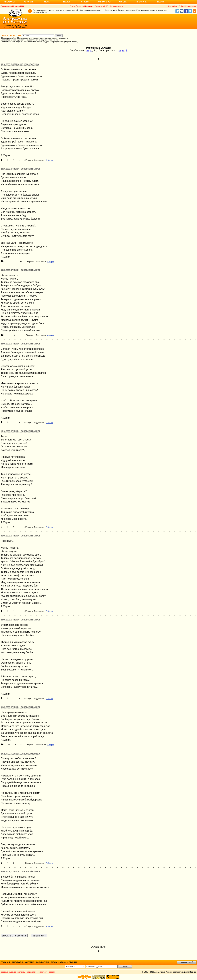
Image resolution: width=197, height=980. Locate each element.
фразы (63, 962)
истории (29, 962)
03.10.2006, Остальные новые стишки (20, 64)
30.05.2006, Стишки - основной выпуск (21, 270)
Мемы (47, 2)
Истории (28, 2)
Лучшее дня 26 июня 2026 (13, 6)
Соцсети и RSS (102, 6)
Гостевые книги (116, 6)
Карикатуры (104, 2)
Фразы (66, 2)
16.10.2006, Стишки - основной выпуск (21, 431)
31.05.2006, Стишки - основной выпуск (21, 536)
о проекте (31, 972)
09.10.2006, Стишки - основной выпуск (21, 753)
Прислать (142, 2)
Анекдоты (9, 2)
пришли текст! (187, 962)
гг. (91, 51)
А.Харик (49, 160)
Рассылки (89, 6)
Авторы (123, 2)
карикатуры (43, 962)
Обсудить (29, 160)
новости (51, 972)
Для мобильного (77, 6)
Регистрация (191, 6)
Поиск (161, 2)
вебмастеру (41, 972)
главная (5, 962)
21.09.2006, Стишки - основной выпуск (21, 872)
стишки (73, 962)
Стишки (85, 2)
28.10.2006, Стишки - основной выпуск (21, 169)
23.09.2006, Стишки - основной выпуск (21, 344)
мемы (54, 962)
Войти (181, 6)
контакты (21, 972)
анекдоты (17, 962)
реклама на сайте (8, 972)
